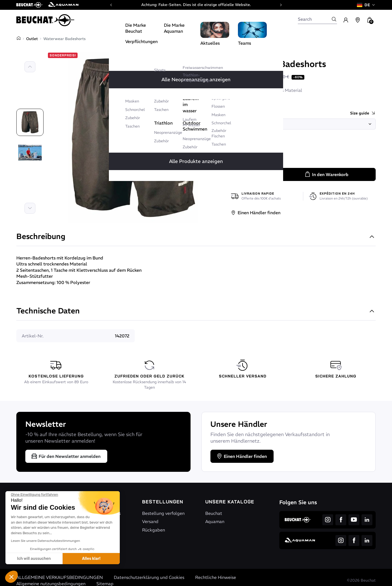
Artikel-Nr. (33, 336)
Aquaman (215, 521)
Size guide (363, 113)
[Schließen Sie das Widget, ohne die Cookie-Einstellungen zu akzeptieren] (34, 495)
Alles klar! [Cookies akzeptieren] (91, 559)
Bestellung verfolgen (163, 513)
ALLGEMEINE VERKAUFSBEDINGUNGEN (60, 577)
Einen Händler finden (255, 213)
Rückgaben (154, 530)
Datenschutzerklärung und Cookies (149, 577)
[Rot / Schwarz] (237, 153)
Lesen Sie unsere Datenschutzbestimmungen (45, 541)
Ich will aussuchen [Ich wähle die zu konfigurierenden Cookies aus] (34, 559)
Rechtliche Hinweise (216, 577)
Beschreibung (196, 237)
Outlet (32, 39)
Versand (150, 521)
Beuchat (242, 54)
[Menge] (252, 174)
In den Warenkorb (326, 174)
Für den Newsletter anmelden (66, 456)
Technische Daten (196, 311)
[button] (11, 577)
